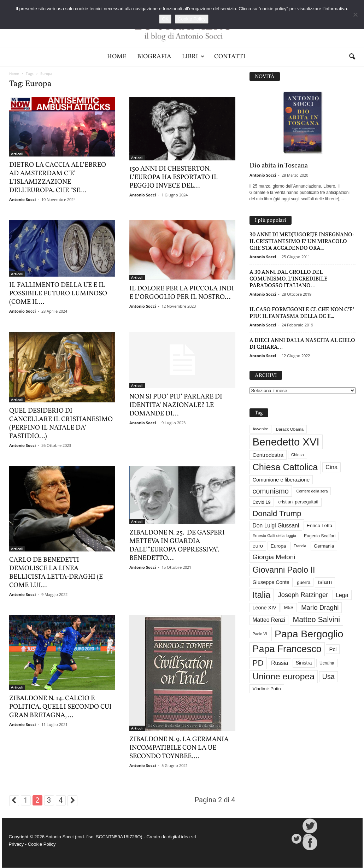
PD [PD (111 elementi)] (258, 663)
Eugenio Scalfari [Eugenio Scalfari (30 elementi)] (320, 536)
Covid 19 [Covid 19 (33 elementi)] (262, 502)
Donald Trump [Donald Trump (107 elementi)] (277, 513)
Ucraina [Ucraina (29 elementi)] (327, 663)
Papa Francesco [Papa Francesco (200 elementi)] (287, 649)
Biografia (154, 57)
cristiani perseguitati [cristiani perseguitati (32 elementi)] (298, 502)
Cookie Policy (42, 844)
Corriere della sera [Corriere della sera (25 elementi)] (312, 491)
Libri (193, 57)
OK (165, 19)
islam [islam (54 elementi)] (325, 582)
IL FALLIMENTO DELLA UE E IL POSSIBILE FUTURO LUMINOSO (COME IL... (58, 294)
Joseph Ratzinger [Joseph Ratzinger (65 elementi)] (303, 595)
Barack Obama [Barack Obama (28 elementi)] (290, 429)
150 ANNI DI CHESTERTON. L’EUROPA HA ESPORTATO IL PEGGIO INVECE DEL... (174, 177)
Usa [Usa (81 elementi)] (328, 677)
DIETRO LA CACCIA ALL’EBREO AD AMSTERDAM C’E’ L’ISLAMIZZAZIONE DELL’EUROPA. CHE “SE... (58, 178)
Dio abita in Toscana (279, 166)
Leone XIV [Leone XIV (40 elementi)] (265, 608)
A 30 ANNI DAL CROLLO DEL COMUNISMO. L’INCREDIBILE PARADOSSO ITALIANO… (289, 279)
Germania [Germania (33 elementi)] (324, 546)
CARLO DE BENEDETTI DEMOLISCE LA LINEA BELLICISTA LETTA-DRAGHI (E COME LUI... (56, 573)
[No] (355, 14)
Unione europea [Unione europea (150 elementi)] (284, 676)
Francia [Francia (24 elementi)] (300, 546)
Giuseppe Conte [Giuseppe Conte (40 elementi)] (271, 582)
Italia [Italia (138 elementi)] (262, 595)
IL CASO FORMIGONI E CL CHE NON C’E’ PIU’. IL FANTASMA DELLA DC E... (302, 313)
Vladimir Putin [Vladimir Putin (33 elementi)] (267, 689)
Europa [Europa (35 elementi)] (278, 546)
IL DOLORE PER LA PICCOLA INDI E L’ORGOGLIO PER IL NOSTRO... (182, 293)
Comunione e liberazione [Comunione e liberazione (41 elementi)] (281, 480)
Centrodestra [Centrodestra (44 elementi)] (268, 455)
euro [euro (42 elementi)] (258, 546)
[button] (352, 57)
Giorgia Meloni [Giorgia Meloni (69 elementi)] (274, 557)
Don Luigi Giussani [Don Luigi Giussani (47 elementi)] (276, 525)
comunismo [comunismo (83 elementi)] (271, 491)
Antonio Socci (22, 199)
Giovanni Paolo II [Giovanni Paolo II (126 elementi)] (284, 570)
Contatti (230, 57)
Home (117, 57)
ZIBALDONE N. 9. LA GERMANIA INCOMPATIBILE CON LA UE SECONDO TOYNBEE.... (179, 748)
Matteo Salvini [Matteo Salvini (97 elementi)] (316, 620)
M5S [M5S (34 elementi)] (289, 607)
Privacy (16, 844)
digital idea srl (182, 837)
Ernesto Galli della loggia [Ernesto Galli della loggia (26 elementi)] (275, 536)
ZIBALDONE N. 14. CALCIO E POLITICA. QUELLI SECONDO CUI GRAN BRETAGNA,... (60, 707)
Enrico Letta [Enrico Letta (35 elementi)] (319, 525)
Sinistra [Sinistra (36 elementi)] (304, 663)
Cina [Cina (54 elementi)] (331, 467)
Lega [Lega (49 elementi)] (342, 595)
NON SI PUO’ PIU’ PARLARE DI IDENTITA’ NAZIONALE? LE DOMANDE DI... (176, 405)
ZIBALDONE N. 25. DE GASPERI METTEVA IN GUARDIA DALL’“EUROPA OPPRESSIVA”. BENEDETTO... (177, 545)
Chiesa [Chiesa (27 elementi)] (298, 455)
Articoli (17, 154)
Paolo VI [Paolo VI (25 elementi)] (260, 634)
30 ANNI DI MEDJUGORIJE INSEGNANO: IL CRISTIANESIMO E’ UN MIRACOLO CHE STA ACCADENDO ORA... (302, 241)
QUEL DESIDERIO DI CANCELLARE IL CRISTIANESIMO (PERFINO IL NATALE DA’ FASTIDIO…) (61, 424)
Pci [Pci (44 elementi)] (333, 649)
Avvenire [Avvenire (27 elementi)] (261, 429)
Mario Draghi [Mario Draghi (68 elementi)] (320, 607)
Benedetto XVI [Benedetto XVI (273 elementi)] (286, 442)
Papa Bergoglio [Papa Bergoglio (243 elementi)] (309, 634)
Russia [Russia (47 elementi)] (280, 663)
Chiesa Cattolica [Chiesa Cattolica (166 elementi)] (285, 467)
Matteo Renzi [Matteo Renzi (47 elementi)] (269, 620)
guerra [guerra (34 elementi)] (304, 582)
